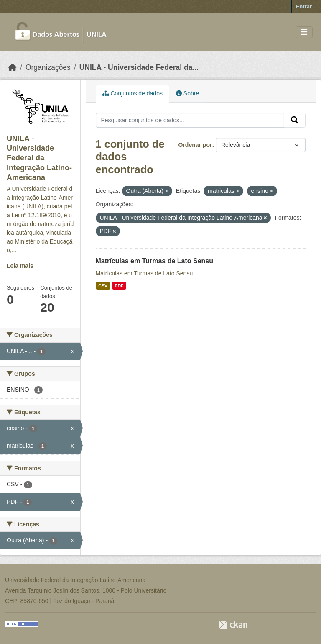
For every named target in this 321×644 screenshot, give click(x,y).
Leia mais (20, 266)
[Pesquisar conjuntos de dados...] (190, 120)
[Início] (13, 67)
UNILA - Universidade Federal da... (139, 67)
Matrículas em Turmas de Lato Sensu (155, 261)
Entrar (304, 6)
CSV (103, 286)
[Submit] (295, 120)
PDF (119, 286)
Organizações (48, 67)
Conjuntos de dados (132, 93)
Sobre (187, 93)
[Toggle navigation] (304, 32)
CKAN (233, 625)
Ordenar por (195, 145)
